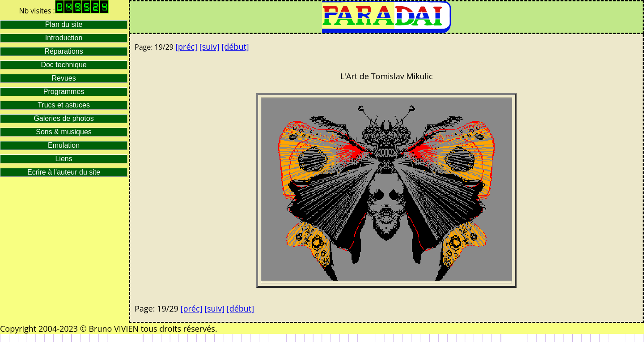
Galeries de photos (64, 118)
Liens (64, 159)
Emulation (64, 145)
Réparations (64, 51)
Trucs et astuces (64, 105)
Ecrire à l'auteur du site (64, 172)
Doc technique (64, 65)
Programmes (64, 92)
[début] (235, 47)
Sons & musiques (64, 132)
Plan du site (64, 24)
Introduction (64, 38)
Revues (64, 78)
